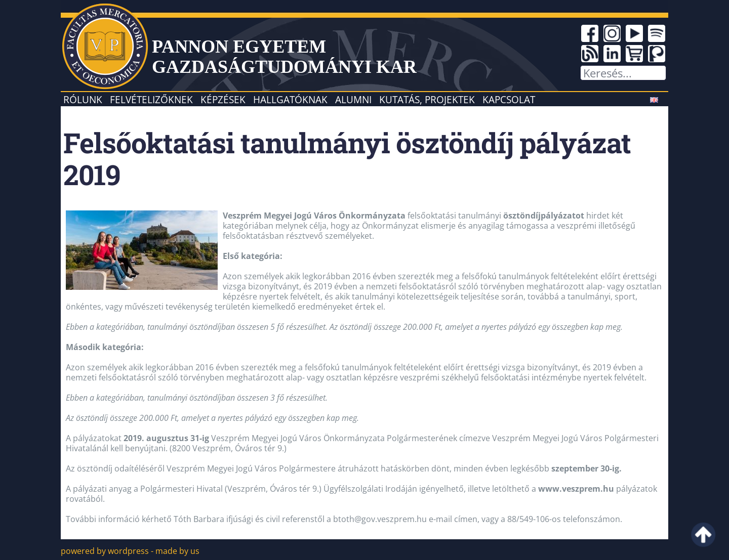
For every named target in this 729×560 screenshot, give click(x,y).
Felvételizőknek (151, 99)
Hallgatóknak (290, 99)
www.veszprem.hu (576, 489)
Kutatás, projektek (427, 99)
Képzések (223, 99)
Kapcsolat (509, 99)
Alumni (353, 99)
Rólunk (83, 99)
